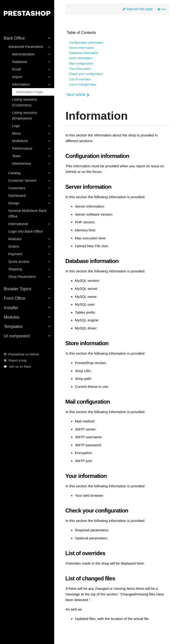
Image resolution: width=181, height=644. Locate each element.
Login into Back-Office (25, 231)
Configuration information (86, 43)
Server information (82, 48)
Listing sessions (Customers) (25, 102)
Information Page (29, 92)
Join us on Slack (17, 367)
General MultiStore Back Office (27, 213)
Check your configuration (86, 74)
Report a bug (15, 360)
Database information (84, 53)
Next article (78, 95)
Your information (80, 69)
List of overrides (80, 79)
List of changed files (83, 85)
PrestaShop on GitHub (21, 354)
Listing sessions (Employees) (25, 115)
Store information (81, 58)
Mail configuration (81, 64)
